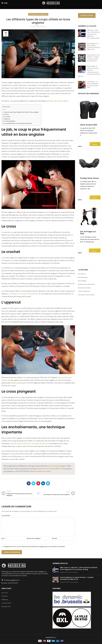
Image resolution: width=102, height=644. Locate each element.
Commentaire (6, 516)
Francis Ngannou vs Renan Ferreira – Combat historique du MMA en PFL (94, 46)
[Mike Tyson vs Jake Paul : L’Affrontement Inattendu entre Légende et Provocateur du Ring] (82, 33)
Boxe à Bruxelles (83, 277)
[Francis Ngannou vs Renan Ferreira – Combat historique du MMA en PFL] (82, 47)
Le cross (6, 114)
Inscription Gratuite (87, 15)
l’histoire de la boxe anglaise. (58, 101)
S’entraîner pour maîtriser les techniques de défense (29, 444)
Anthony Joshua (16, 383)
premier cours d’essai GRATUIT (50, 469)
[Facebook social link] (29, 483)
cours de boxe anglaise (58, 466)
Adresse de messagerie (34, 538)
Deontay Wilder (64, 243)
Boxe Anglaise (82, 281)
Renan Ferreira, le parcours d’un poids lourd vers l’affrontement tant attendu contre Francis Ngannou (89, 71)
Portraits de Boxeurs (84, 291)
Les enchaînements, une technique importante (18, 123)
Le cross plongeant (10, 121)
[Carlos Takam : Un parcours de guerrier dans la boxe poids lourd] (82, 85)
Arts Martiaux (82, 274)
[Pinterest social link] (38, 483)
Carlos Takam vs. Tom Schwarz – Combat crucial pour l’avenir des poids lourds (93, 58)
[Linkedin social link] (43, 483)
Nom (4, 538)
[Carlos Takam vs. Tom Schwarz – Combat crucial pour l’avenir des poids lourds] (82, 58)
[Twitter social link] (33, 483)
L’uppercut (7, 119)
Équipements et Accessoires (86, 284)
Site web (54, 538)
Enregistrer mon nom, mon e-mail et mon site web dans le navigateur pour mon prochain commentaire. (34, 546)
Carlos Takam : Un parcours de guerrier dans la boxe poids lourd (93, 85)
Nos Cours (5, 593)
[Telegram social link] (48, 483)
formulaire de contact (43, 471)
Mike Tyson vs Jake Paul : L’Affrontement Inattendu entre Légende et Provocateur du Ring (93, 34)
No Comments (74, 572)
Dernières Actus (6, 606)
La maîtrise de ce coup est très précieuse (23, 294)
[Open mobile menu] (5, 3)
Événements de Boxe (84, 288)
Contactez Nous (6, 603)
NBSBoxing (5, 600)
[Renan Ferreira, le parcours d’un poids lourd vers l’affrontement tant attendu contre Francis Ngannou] (82, 69)
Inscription (5, 596)
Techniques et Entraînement (38, 14)
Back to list (38, 493)
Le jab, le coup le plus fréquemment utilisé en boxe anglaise (21, 112)
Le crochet (7, 116)
